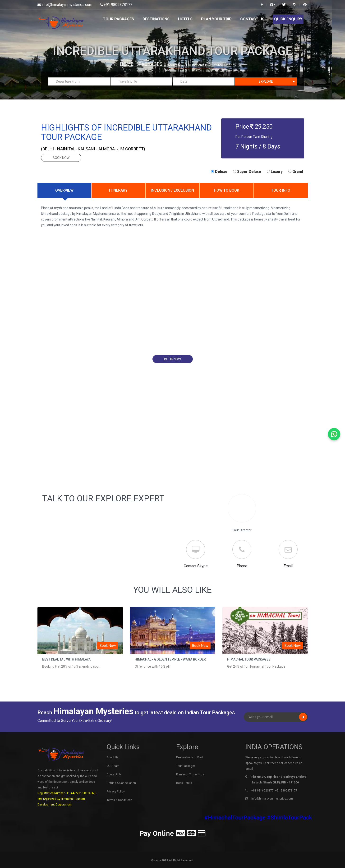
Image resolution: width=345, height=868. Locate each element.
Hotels (185, 19)
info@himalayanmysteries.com (67, 5)
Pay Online (172, 833)
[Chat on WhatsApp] (334, 434)
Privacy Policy (116, 792)
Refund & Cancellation (121, 783)
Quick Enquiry (288, 19)
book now (61, 158)
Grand (296, 172)
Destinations (156, 19)
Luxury (275, 172)
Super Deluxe (247, 172)
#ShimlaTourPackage (300, 818)
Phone (242, 566)
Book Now (108, 646)
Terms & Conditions (120, 800)
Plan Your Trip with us (190, 774)
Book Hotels (184, 783)
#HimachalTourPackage (240, 818)
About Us (113, 757)
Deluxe (219, 172)
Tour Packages (118, 19)
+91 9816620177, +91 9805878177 (274, 791)
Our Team (113, 766)
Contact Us (252, 19)
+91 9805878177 (118, 5)
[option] (80, 642)
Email (288, 566)
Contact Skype (196, 566)
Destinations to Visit (190, 757)
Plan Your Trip (216, 19)
